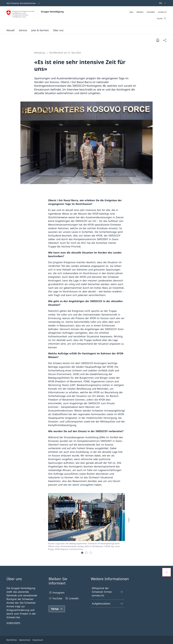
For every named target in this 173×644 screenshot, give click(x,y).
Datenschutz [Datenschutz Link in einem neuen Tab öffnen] (25, 640)
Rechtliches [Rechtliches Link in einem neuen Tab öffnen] (12, 640)
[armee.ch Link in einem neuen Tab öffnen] (162, 12)
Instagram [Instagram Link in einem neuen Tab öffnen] (57, 592)
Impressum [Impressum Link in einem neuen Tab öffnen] (38, 640)
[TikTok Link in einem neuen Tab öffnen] (57, 609)
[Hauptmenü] (84, 30)
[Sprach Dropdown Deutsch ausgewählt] (162, 3)
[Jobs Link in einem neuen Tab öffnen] (132, 12)
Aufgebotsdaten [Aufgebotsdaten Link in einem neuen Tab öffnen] (107, 604)
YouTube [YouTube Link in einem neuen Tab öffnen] (55, 598)
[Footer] (86, 640)
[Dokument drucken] (158, 40)
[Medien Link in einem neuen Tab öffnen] (140, 12)
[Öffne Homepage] (35, 16)
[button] (11, 30)
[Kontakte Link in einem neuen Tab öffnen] (151, 12)
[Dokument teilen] (165, 40)
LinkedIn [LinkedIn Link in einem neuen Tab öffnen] (72, 598)
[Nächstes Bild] (129, 520)
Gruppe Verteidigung (52, 12)
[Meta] (148, 12)
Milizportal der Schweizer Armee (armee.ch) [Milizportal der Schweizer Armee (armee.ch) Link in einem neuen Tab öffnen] (107, 592)
